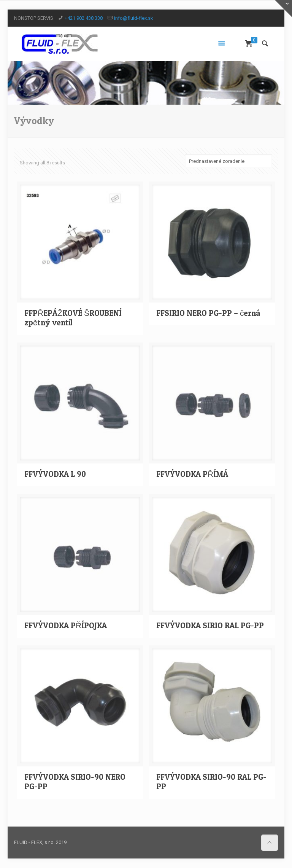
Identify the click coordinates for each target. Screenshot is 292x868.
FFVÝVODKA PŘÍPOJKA (66, 625)
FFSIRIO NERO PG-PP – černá (209, 313)
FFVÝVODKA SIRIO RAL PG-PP (210, 625)
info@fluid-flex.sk (134, 18)
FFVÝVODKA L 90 (55, 474)
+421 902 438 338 (84, 18)
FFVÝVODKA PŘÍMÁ (192, 474)
